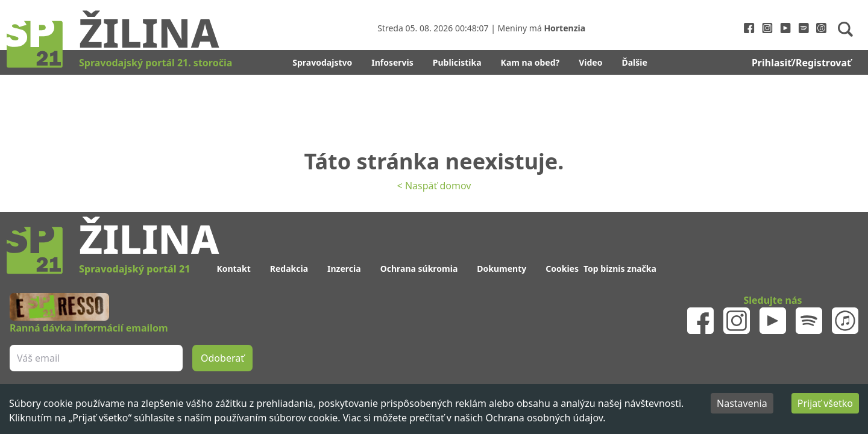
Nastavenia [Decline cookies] (742, 403)
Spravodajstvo (322, 62)
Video (590, 62)
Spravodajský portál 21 (134, 269)
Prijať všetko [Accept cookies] (825, 403)
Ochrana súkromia (419, 269)
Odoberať (222, 358)
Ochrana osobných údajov (545, 418)
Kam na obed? (530, 62)
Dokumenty (502, 269)
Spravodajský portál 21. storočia (156, 63)
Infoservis (392, 62)
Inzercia (344, 269)
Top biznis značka (620, 269)
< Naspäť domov (434, 186)
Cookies (562, 269)
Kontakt (233, 269)
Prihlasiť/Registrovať (801, 63)
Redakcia (289, 269)
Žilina (149, 32)
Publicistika (457, 62)
